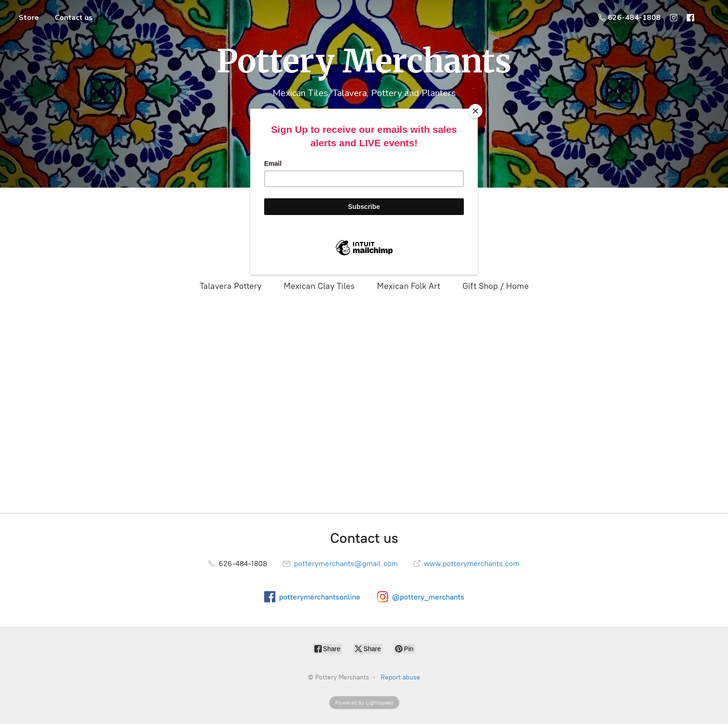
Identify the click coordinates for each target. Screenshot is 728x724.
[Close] (475, 111)
